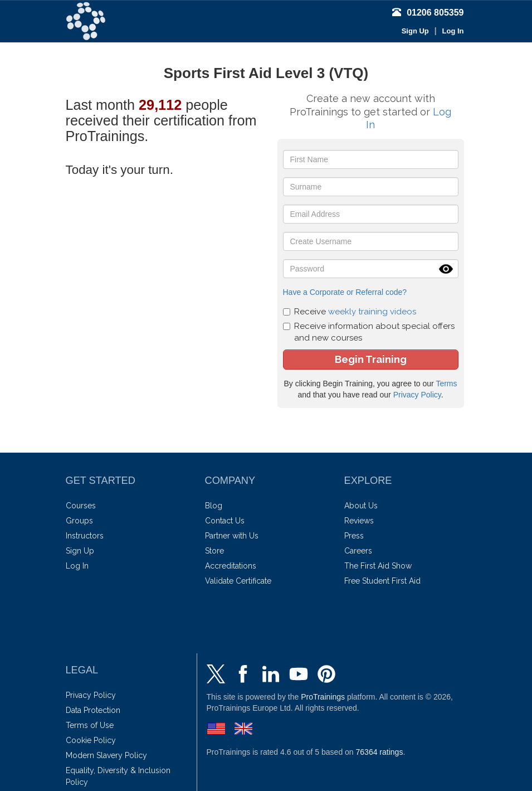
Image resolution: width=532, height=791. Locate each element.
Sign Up (415, 31)
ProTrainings (323, 697)
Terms (446, 384)
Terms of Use (90, 725)
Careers (358, 551)
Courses (81, 506)
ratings (380, 752)
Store (214, 551)
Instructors (85, 536)
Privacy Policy (417, 395)
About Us (361, 506)
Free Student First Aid (382, 581)
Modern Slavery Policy (106, 755)
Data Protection (93, 710)
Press (354, 536)
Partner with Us (232, 536)
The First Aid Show (378, 566)
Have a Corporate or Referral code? (345, 292)
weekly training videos (372, 312)
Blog (214, 506)
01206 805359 (428, 13)
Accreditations (231, 566)
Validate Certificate (238, 581)
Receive (350, 312)
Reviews (359, 521)
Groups (79, 521)
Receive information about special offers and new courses (369, 332)
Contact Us (225, 521)
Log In (453, 31)
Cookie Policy (91, 740)
